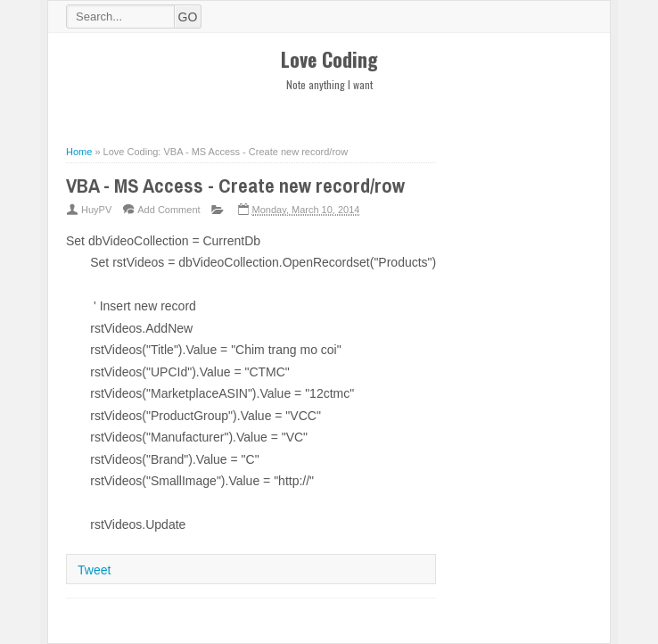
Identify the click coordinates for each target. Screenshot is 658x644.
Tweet (94, 570)
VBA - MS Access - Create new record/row (235, 186)
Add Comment (169, 210)
